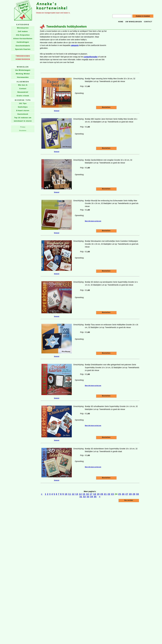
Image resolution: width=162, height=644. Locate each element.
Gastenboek (23, 114)
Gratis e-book (23, 96)
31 (81, 497)
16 (88, 494)
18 (95, 494)
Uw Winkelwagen (23, 70)
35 (95, 497)
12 (73, 494)
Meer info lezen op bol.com (93, 221)
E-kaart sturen (23, 111)
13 (77, 494)
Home (121, 22)
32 (85, 497)
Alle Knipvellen (23, 35)
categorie (75, 45)
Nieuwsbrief (23, 92)
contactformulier (91, 57)
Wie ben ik (23, 85)
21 (105, 494)
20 (102, 494)
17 (91, 494)
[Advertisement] (129, 42)
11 (70, 494)
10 (66, 494)
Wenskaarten (23, 28)
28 (130, 494)
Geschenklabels (23, 46)
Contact (148, 22)
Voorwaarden (23, 77)
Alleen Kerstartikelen (23, 39)
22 (109, 494)
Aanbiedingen (23, 42)
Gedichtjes (23, 107)
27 (127, 494)
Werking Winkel (23, 74)
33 (88, 497)
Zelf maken (23, 31)
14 (80, 494)
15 (84, 494)
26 (123, 494)
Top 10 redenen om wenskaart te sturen (23, 119)
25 (120, 494)
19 (98, 494)
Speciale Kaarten (23, 49)
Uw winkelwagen (134, 22)
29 (134, 494)
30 (138, 494)
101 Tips (23, 103)
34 (92, 497)
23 (113, 494)
